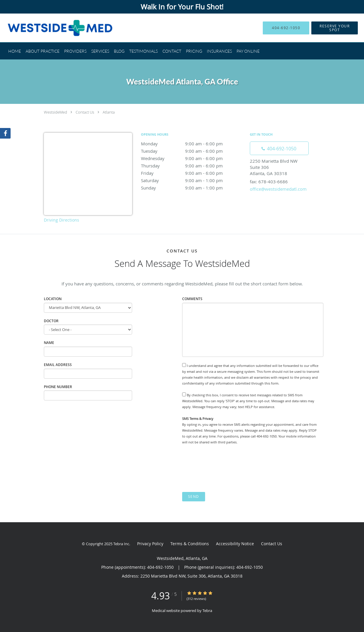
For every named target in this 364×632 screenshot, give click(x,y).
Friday (192, 173)
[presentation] (227, 468)
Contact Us (85, 112)
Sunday (192, 188)
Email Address (58, 365)
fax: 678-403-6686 (269, 182)
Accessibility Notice (235, 544)
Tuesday (192, 151)
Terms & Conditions (190, 544)
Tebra (207, 611)
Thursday (192, 166)
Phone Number (58, 387)
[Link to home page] (51, 28)
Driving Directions (62, 220)
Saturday (192, 180)
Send (194, 497)
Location (53, 299)
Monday (192, 144)
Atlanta (109, 112)
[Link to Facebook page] (5, 133)
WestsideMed (55, 112)
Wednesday (192, 158)
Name (49, 343)
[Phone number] (279, 148)
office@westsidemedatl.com (278, 189)
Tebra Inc (121, 544)
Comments (192, 299)
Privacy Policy (150, 544)
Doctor (51, 321)
